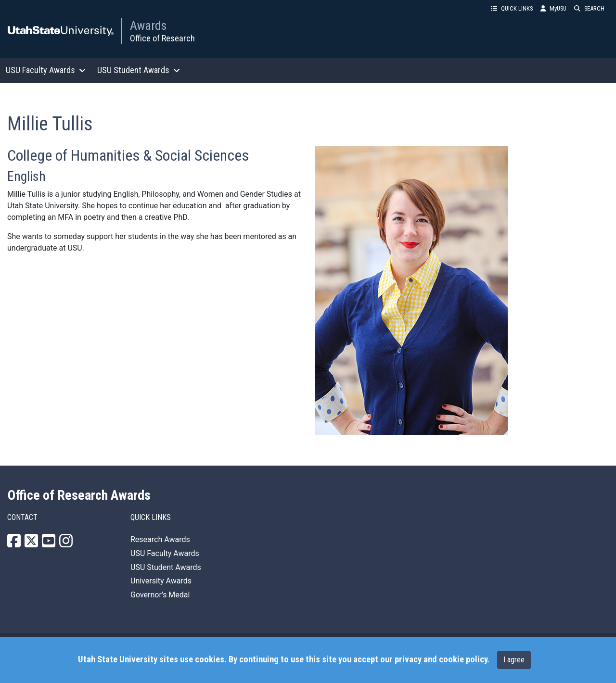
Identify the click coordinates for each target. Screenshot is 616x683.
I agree (514, 660)
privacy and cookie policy (441, 659)
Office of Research (162, 38)
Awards (148, 25)
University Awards (161, 581)
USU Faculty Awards (165, 553)
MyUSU (553, 8)
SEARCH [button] (589, 8)
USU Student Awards (166, 567)
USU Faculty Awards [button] (46, 70)
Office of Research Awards (79, 495)
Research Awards (160, 539)
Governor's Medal (160, 595)
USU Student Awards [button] (139, 70)
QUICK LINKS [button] (512, 8)
